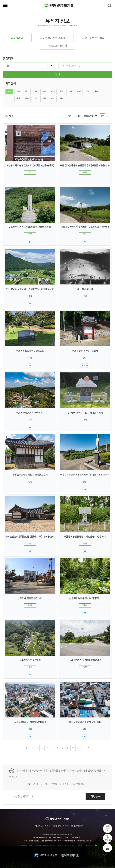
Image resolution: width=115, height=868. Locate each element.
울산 (62, 91)
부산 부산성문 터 (85, 289)
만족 (46, 784)
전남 (35, 98)
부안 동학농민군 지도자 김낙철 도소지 (30, 475)
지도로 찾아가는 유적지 (52, 38)
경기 (79, 91)
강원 (88, 91)
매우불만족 (79, 784)
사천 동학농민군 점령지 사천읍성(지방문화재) (85, 537)
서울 (18, 91)
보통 (55, 784)
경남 (53, 98)
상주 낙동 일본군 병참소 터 (30, 598)
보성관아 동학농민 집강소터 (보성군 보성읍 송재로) (30, 166)
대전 (53, 91)
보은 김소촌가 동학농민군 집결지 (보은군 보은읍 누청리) (86, 166)
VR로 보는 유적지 (58, 46)
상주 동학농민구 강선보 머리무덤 (85, 598)
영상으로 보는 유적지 (93, 38)
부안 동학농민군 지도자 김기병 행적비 (85, 413)
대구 (35, 91)
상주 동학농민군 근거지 (30, 660)
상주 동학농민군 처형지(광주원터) (85, 660)
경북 (44, 98)
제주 (62, 98)
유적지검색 (17, 38)
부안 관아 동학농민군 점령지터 (30, 351)
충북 (96, 91)
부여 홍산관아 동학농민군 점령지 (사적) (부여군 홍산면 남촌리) (35, 537)
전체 (9, 92)
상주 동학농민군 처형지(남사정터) (30, 722)
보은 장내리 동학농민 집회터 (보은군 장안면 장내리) (30, 289)
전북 (27, 98)
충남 (18, 98)
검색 (110, 7)
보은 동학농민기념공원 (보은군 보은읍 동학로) (30, 227)
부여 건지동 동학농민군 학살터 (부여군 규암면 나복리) (85, 475)
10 (78, 748)
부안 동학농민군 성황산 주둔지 (30, 413)
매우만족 (34, 784)
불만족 (66, 784)
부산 (27, 91)
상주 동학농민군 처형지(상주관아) (85, 722)
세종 (70, 91)
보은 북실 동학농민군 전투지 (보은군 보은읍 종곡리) (85, 227)
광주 (44, 91)
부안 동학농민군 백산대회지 (85, 351)
